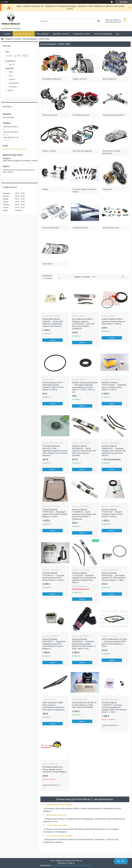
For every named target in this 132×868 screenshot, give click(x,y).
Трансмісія (107, 189)
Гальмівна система (81, 115)
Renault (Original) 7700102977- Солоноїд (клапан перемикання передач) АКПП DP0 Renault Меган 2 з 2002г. (114, 707)
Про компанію (43, 34)
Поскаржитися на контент (61, 865)
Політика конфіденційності (82, 865)
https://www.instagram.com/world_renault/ (20, 161)
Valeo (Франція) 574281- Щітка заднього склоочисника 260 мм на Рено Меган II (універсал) (53, 706)
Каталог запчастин (23, 34)
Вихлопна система (111, 227)
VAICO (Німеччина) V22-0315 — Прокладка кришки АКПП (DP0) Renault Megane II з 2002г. (114, 643)
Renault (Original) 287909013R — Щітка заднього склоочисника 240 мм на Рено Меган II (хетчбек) (84, 451)
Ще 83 (11, 90)
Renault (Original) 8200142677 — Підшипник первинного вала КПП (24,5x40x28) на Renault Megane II (54, 644)
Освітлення (47, 264)
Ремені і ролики (49, 151)
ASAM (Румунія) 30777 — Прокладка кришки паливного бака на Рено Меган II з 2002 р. (54, 386)
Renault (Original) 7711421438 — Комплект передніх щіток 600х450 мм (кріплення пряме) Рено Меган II (84, 578)
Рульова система (50, 115)
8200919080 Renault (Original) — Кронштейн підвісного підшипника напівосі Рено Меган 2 (53, 323)
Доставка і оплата (61, 34)
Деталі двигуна (109, 79)
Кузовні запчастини (51, 227)
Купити (53, 340)
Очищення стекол (80, 227)
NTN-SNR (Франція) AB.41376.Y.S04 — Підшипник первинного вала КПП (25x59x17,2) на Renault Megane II (55, 451)
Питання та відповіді (103, 34)
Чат (121, 861)
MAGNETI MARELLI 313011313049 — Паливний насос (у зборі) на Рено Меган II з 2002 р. (114, 386)
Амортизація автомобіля (113, 115)
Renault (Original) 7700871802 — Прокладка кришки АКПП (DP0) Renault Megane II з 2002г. (55, 513)
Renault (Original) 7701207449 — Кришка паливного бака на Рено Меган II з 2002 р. (112, 513)
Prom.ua (79, 861)
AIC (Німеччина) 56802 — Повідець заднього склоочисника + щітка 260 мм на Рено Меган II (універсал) (83, 324)
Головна (7, 34)
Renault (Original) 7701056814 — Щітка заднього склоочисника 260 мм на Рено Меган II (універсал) (84, 514)
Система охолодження (82, 151)
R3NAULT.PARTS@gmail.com (14, 149)
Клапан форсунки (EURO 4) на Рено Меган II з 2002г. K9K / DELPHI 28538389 (84, 705)
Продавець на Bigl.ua (66, 863)
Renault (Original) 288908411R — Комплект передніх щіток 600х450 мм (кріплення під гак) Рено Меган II (114, 451)
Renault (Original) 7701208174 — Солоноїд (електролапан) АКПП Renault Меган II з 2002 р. (54, 576)
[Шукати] (98, 21)
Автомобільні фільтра (52, 79)
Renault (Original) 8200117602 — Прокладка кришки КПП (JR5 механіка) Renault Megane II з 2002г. (114, 576)
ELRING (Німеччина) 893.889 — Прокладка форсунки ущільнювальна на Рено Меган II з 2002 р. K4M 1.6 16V (85, 387)
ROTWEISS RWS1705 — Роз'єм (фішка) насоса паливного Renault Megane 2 (55, 769)
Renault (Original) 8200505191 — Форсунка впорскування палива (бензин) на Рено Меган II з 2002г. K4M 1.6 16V (84, 644)
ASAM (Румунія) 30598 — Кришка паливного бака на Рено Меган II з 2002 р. (113, 321)
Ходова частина (79, 79)
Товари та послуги (13, 39)
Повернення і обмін (81, 34)
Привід (45, 189)
